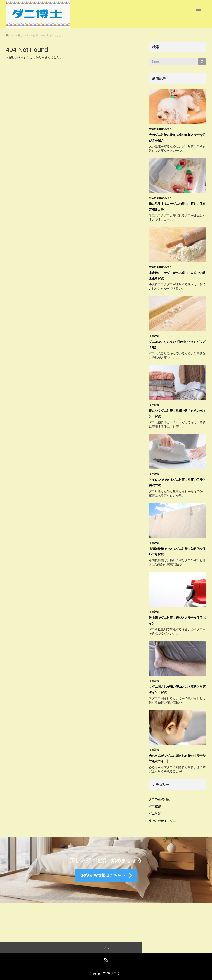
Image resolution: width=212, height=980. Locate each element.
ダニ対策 (154, 335)
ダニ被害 (154, 679)
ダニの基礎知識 (159, 797)
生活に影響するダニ (160, 129)
